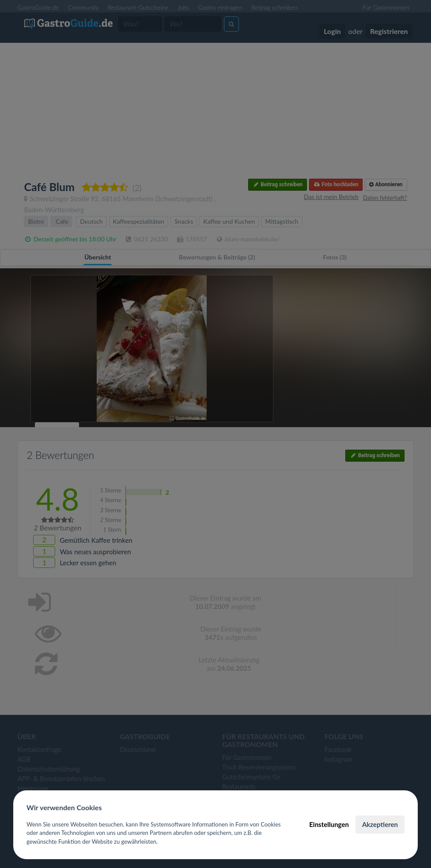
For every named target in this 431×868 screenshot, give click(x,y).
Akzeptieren (380, 824)
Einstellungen (329, 824)
